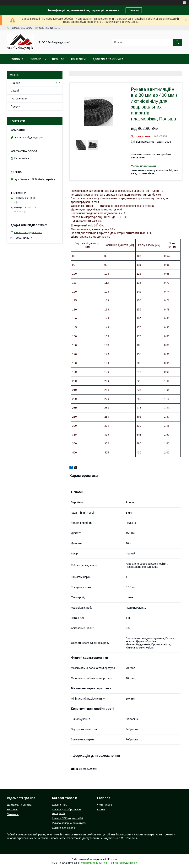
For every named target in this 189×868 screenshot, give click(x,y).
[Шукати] (177, 42)
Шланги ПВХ (59, 805)
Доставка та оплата (108, 59)
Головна (17, 59)
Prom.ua (113, 859)
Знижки (134, 10)
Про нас (58, 59)
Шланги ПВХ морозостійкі (67, 818)
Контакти (78, 59)
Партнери (13, 814)
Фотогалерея (19, 98)
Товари (36, 59)
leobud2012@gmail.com (28, 232)
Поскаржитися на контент (93, 863)
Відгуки (15, 106)
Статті (15, 91)
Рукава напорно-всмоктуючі (69, 823)
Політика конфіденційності (123, 863)
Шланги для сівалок (64, 828)
